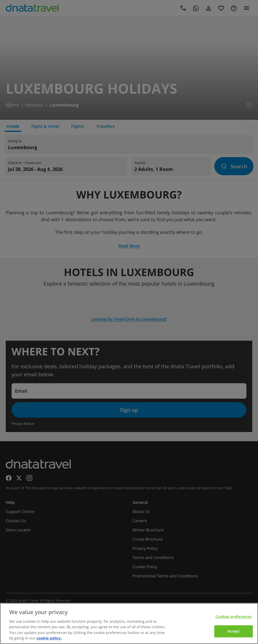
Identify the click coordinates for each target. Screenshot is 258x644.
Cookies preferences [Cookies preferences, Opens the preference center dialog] (234, 616)
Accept (234, 631)
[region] (129, 623)
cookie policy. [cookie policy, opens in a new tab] (49, 638)
